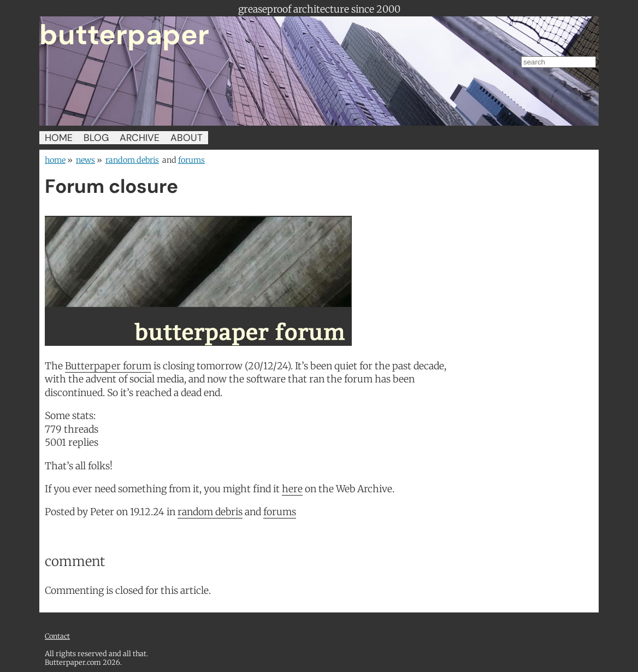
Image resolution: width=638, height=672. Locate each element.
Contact (57, 636)
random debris (132, 160)
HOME (59, 138)
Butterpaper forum (108, 366)
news (85, 160)
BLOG (96, 138)
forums (191, 160)
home (55, 160)
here (292, 489)
